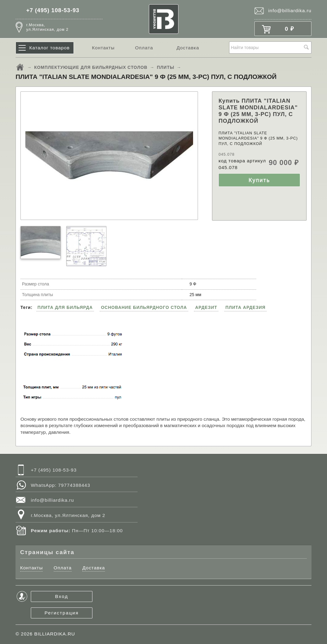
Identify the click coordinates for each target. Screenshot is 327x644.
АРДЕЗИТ (206, 307)
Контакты (103, 48)
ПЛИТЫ (165, 67)
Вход (62, 596)
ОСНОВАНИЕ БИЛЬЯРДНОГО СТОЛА (144, 307)
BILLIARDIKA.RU (55, 634)
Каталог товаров (50, 48)
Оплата (144, 48)
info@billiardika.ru (290, 11)
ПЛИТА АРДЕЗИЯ (245, 307)
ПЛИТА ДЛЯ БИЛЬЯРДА (65, 307)
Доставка (188, 48)
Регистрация (62, 613)
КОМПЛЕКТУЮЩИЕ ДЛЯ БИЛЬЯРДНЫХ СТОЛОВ (91, 67)
